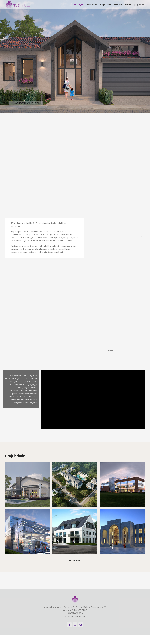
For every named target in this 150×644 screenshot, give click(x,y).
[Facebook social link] (138, 5)
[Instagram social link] (140, 5)
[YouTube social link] (143, 5)
